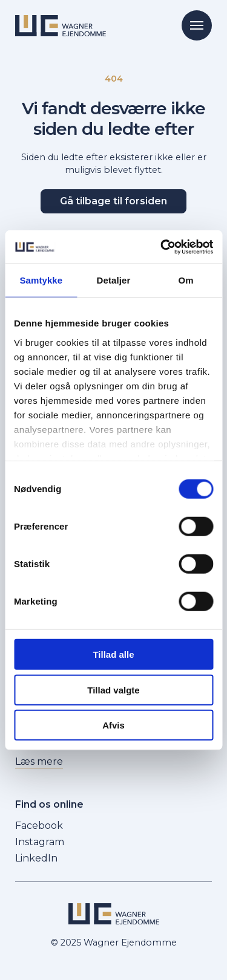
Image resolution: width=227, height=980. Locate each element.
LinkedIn (36, 858)
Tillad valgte (113, 690)
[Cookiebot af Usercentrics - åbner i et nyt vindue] (162, 247)
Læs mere (39, 761)
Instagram (40, 842)
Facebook (39, 826)
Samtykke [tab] (41, 280)
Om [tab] (186, 280)
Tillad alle (113, 654)
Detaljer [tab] (114, 280)
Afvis (113, 725)
